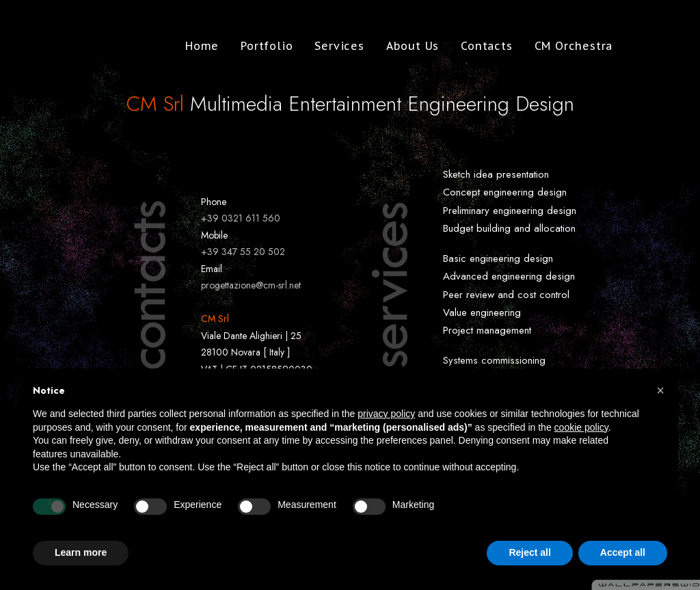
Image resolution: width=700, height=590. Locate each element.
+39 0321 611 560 (241, 218)
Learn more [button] (81, 552)
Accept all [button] (623, 552)
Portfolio (258, 46)
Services (331, 46)
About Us (404, 46)
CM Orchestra (566, 46)
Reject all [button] (529, 552)
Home (194, 46)
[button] (660, 390)
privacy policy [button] (386, 414)
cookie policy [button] (581, 427)
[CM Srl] (73, 46)
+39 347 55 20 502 (243, 252)
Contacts (478, 46)
